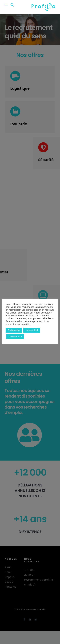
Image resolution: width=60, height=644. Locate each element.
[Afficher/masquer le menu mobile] (6, 5)
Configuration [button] (14, 330)
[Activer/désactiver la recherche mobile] (12, 5)
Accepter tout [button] (15, 337)
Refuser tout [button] (32, 330)
